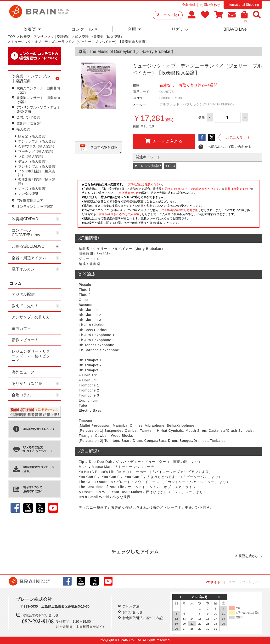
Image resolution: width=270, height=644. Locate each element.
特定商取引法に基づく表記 (143, 618)
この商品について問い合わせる (225, 147)
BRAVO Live (235, 29)
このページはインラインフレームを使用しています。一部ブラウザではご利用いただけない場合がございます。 (169, 205)
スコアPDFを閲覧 (104, 147)
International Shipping (243, 5)
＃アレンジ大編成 (148, 166)
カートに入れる (164, 141)
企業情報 (189, 5)
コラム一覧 (170, 15)
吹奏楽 (32, 29)
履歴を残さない (250, 556)
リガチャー (182, 29)
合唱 (134, 29)
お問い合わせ (210, 5)
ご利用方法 (131, 606)
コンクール (84, 29)
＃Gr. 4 (170, 166)
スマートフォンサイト (245, 582)
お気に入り (234, 138)
